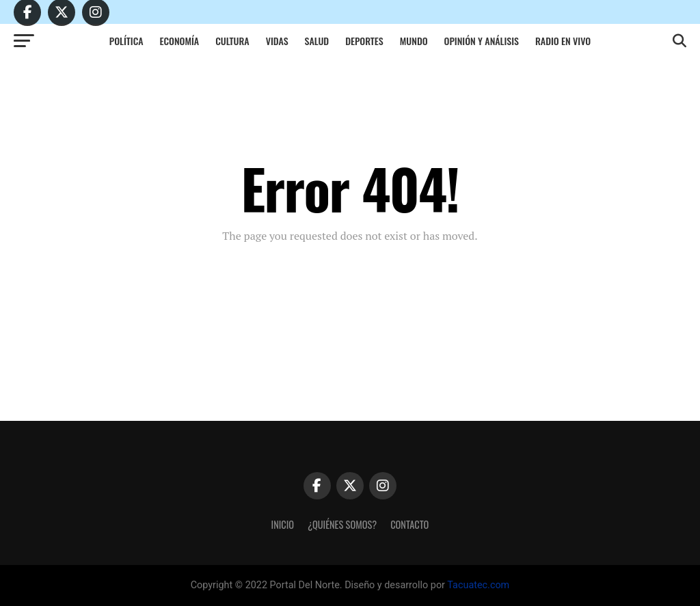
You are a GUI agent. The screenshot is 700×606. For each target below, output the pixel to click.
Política (126, 41)
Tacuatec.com (478, 585)
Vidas (277, 41)
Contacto (409, 524)
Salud (317, 41)
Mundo (414, 41)
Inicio (283, 524)
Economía (180, 41)
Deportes (364, 41)
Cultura (232, 41)
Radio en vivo (563, 41)
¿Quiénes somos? (342, 524)
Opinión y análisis (482, 41)
